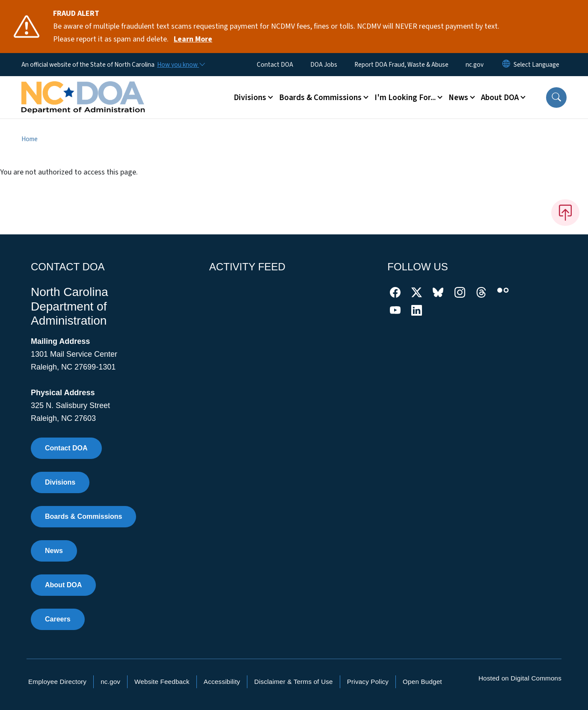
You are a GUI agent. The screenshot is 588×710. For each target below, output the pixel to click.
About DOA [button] (500, 98)
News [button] (458, 98)
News (54, 551)
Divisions (60, 482)
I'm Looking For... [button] (405, 98)
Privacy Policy (368, 682)
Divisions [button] (250, 98)
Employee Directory (57, 682)
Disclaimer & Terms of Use (294, 682)
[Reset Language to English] (506, 65)
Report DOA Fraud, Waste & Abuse (401, 65)
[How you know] (181, 65)
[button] (556, 98)
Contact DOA (275, 65)
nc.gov (475, 65)
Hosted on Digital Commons (520, 678)
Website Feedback (162, 682)
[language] (536, 65)
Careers (58, 619)
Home (30, 139)
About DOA (63, 585)
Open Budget (422, 682)
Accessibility (222, 682)
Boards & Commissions (83, 516)
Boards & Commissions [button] (320, 98)
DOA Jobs (324, 65)
